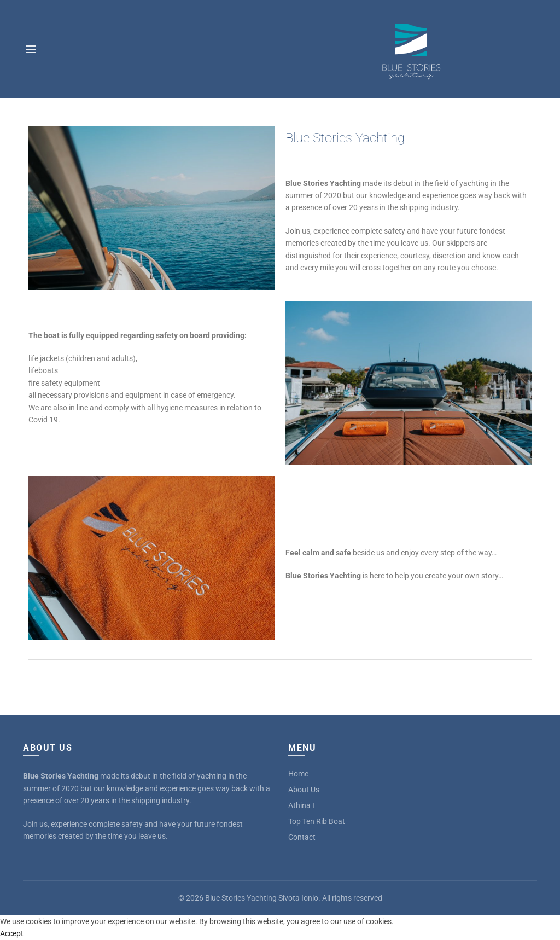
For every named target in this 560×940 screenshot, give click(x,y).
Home (298, 774)
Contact (302, 837)
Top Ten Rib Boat (317, 821)
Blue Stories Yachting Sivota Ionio (262, 898)
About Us (304, 790)
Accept (12, 933)
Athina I (301, 805)
